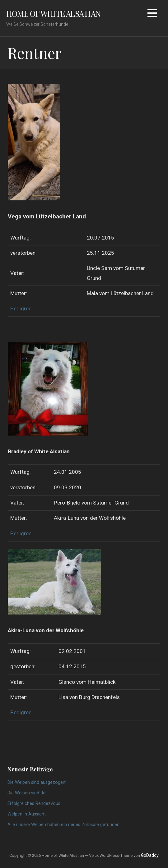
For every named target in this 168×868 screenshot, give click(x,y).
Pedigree (21, 308)
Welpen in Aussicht (27, 814)
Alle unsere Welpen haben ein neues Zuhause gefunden (63, 825)
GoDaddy (150, 855)
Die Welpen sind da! (27, 793)
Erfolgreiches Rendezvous (34, 804)
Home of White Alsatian (53, 13)
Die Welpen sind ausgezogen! (37, 782)
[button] (152, 14)
